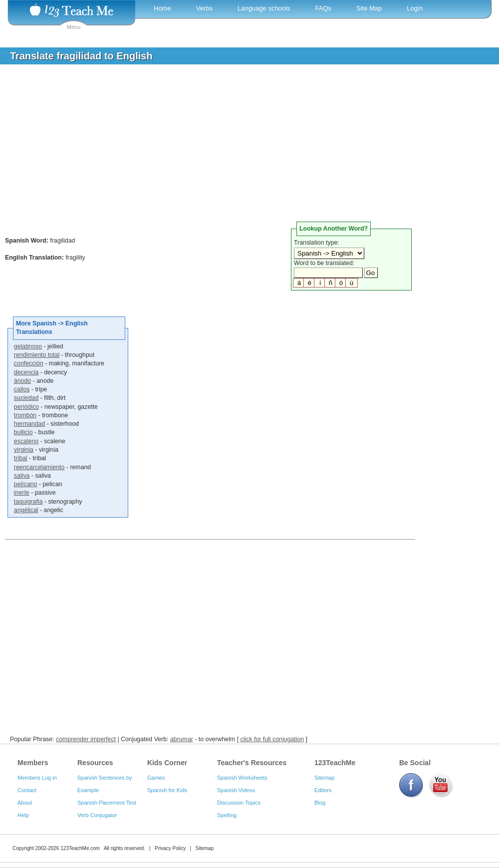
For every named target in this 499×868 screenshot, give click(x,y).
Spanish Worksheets (242, 778)
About (25, 803)
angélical (26, 510)
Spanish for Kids (167, 790)
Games (156, 778)
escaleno (26, 441)
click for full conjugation (272, 739)
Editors (323, 790)
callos (22, 389)
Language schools (264, 8)
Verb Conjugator (97, 815)
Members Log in (37, 778)
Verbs (204, 8)
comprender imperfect (86, 739)
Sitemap (324, 778)
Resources (95, 763)
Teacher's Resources (252, 763)
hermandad (29, 424)
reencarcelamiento (39, 467)
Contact (27, 790)
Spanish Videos (236, 790)
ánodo (22, 381)
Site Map (369, 8)
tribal (21, 458)
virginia (24, 450)
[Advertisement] (242, 147)
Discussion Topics (239, 803)
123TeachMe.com (80, 848)
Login (415, 8)
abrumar (182, 739)
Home (162, 8)
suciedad (26, 398)
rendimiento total (37, 355)
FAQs (323, 8)
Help (23, 815)
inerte (22, 493)
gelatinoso (28, 346)
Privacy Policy (170, 848)
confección (29, 363)
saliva (22, 476)
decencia (26, 372)
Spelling (227, 815)
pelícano (26, 484)
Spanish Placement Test (107, 803)
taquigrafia (28, 502)
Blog (320, 803)
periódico (26, 407)
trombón (25, 415)
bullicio (23, 432)
